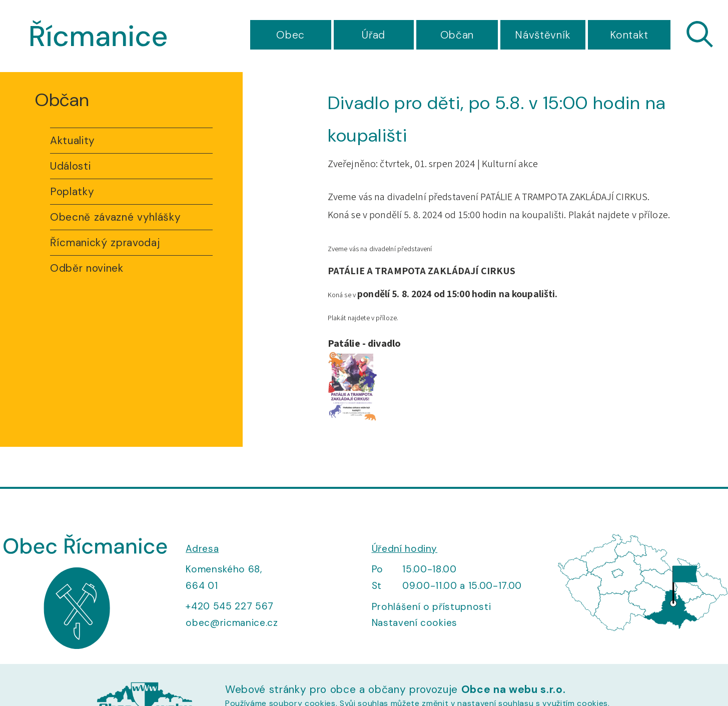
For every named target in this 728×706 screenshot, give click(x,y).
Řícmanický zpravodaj (105, 243)
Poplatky (72, 192)
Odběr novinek (87, 268)
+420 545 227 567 (230, 606)
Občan (457, 35)
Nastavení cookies (415, 623)
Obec (290, 35)
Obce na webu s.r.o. (514, 689)
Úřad (374, 35)
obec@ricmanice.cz (232, 623)
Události (70, 166)
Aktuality (73, 141)
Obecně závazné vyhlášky (115, 217)
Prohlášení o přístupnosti (432, 607)
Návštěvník (543, 35)
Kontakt (629, 35)
